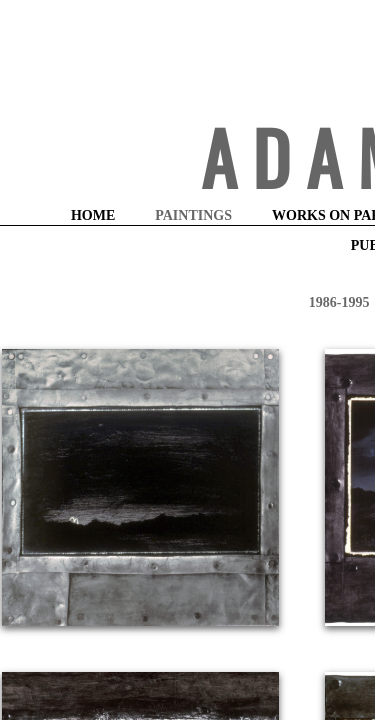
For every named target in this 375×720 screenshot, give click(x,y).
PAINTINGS (193, 215)
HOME (93, 215)
